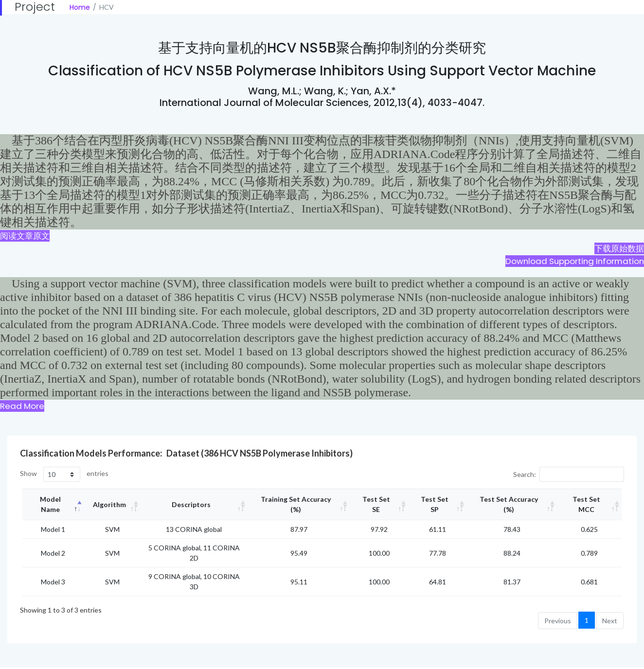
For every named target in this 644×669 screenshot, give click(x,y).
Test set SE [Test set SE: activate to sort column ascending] (376, 504)
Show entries (64, 474)
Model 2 (53, 553)
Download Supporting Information (575, 261)
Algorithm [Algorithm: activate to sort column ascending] (109, 504)
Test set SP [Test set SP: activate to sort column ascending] (435, 504)
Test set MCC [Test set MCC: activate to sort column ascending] (586, 504)
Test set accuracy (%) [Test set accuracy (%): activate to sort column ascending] (509, 504)
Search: (569, 474)
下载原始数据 (619, 248)
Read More (22, 406)
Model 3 (53, 582)
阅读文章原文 (25, 236)
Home (80, 7)
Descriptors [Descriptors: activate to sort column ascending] (191, 504)
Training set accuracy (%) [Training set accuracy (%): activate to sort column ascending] (296, 504)
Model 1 (53, 529)
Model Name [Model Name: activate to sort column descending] (50, 504)
